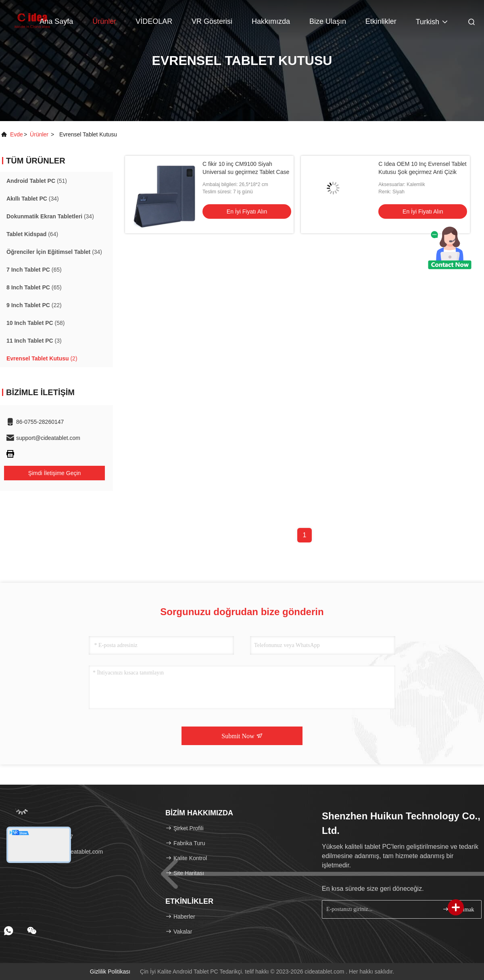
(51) (37, 181)
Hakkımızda (271, 21)
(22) (34, 305)
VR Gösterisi (212, 21)
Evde (17, 134)
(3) (34, 341)
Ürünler (104, 21)
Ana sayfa (56, 21)
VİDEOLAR (154, 21)
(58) (35, 323)
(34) (33, 199)
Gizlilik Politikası (110, 972)
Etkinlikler (381, 21)
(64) (32, 234)
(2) (42, 358)
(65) (34, 270)
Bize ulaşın (328, 21)
